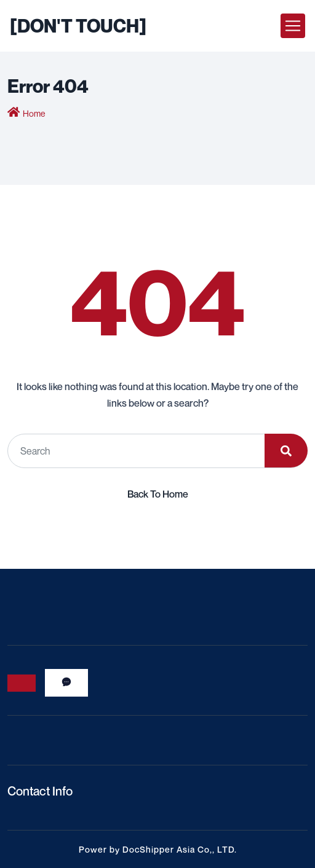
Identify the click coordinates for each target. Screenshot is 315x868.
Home (34, 113)
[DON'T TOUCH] (78, 26)
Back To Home (158, 494)
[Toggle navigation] (293, 26)
